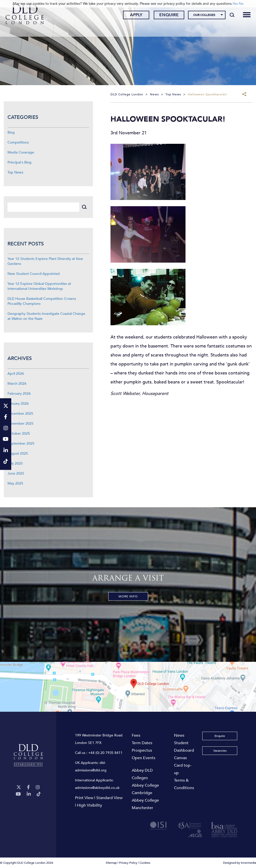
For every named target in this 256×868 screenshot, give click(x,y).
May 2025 (15, 483)
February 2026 (19, 394)
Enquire (165, 16)
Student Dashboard (184, 747)
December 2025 (20, 414)
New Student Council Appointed (34, 274)
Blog (11, 132)
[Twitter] (19, 787)
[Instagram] (38, 787)
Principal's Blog (19, 162)
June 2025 (16, 473)
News (179, 735)
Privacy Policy (128, 863)
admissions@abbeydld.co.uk (97, 788)
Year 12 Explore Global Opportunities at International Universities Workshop (39, 286)
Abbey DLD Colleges (142, 774)
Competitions (18, 142)
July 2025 (15, 463)
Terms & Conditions (184, 784)
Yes (235, 4)
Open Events (143, 758)
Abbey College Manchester (145, 804)
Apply (132, 16)
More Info (128, 596)
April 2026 (16, 374)
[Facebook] (28, 787)
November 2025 (20, 424)
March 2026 (17, 384)
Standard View (109, 798)
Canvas (180, 758)
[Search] (228, 15)
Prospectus (142, 750)
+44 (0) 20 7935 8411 (105, 753)
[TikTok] (39, 794)
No (241, 4)
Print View (84, 798)
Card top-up (183, 769)
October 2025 (19, 434)
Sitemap (111, 863)
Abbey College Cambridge (145, 789)
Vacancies (220, 751)
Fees (136, 735)
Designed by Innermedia (239, 863)
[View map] (128, 687)
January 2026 (18, 404)
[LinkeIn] (29, 794)
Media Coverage (21, 152)
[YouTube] (18, 794)
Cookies (145, 863)
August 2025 (18, 453)
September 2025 (21, 443)
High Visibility (89, 805)
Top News (15, 172)
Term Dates (142, 743)
